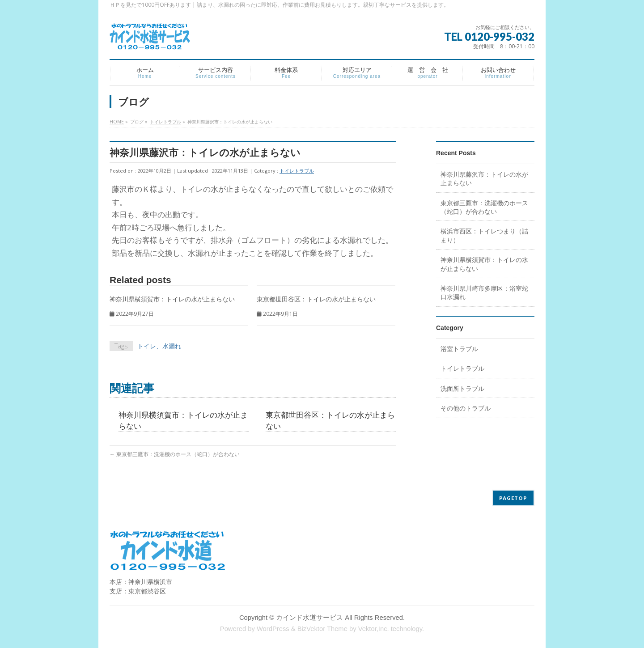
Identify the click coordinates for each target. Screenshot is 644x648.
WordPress (273, 629)
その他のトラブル (466, 408)
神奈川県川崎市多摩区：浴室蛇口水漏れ (484, 292)
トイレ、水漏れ (159, 346)
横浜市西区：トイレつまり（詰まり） (484, 235)
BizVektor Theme (322, 629)
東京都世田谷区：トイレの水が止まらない (316, 299)
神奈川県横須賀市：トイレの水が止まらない (172, 299)
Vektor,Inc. (374, 629)
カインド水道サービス (309, 618)
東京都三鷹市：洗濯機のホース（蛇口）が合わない (175, 454)
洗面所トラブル (462, 388)
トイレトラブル (297, 171)
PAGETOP (513, 498)
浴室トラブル (459, 349)
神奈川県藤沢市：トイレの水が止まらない (484, 178)
